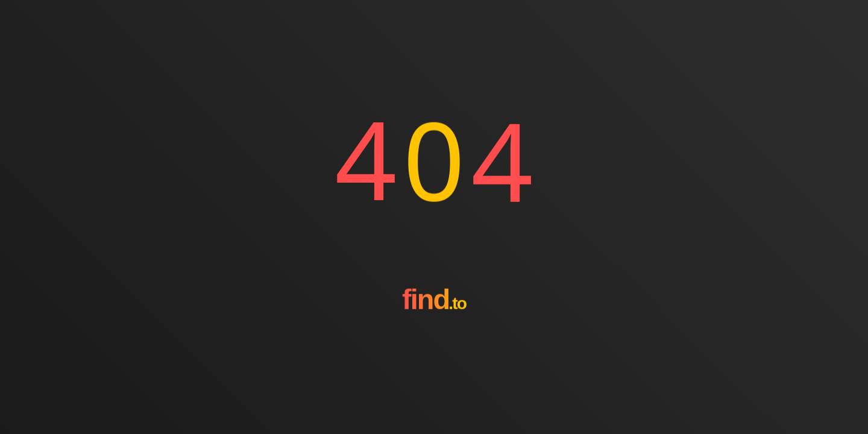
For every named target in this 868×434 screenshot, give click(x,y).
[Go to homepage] (434, 343)
